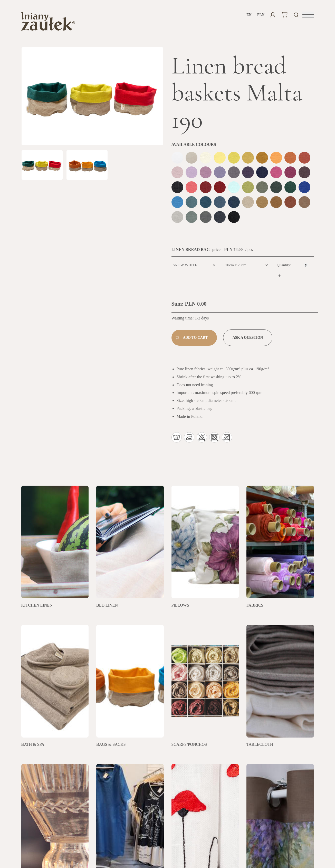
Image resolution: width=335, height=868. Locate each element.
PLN (261, 15)
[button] (308, 15)
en (249, 15)
